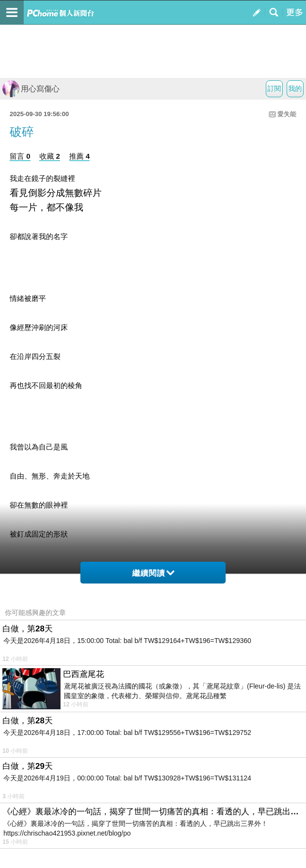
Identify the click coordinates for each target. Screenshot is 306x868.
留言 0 (20, 156)
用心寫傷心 (31, 89)
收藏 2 (50, 156)
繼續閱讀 (153, 573)
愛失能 (287, 114)
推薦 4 (80, 156)
